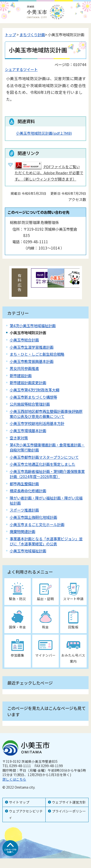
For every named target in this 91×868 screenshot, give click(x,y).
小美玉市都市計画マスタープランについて (44, 457)
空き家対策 (19, 438)
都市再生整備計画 (24, 484)
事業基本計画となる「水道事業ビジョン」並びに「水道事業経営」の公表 (46, 541)
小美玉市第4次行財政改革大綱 (34, 390)
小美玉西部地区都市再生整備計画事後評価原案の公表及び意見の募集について (46, 414)
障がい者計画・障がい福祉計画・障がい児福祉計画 (46, 500)
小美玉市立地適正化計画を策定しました (42, 464)
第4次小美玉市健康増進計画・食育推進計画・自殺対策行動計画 (47, 447)
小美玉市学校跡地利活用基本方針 (37, 423)
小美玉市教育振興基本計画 (32, 361)
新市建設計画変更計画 (28, 382)
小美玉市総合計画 (24, 340)
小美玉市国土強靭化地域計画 (33, 517)
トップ (10, 35)
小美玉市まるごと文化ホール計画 (37, 524)
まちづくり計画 (32, 35)
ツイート (30, 69)
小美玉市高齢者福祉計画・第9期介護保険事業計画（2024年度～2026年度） (47, 474)
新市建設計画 (21, 375)
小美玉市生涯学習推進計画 (32, 347)
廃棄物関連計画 (22, 531)
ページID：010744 (70, 64)
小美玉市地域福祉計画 (28, 551)
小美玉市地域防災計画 (44, 133)
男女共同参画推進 (24, 368)
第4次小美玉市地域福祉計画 (33, 326)
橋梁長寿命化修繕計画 (28, 491)
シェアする (14, 69)
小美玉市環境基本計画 (28, 431)
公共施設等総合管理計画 (30, 404)
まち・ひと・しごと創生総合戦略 (37, 354)
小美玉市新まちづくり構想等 (33, 397)
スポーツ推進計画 (24, 510)
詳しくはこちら (14, 779)
